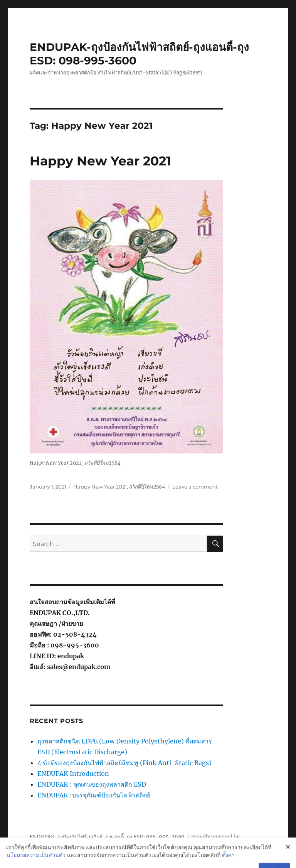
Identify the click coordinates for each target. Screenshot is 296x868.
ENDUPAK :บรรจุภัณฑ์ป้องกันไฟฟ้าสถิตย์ (94, 795)
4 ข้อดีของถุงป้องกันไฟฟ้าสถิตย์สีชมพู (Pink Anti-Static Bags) (124, 763)
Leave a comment (195, 487)
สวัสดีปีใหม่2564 (147, 487)
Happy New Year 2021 (100, 161)
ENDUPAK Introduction (73, 774)
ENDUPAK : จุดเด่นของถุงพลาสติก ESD (92, 784)
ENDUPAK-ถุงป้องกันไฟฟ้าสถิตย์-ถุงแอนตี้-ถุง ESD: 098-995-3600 (107, 837)
